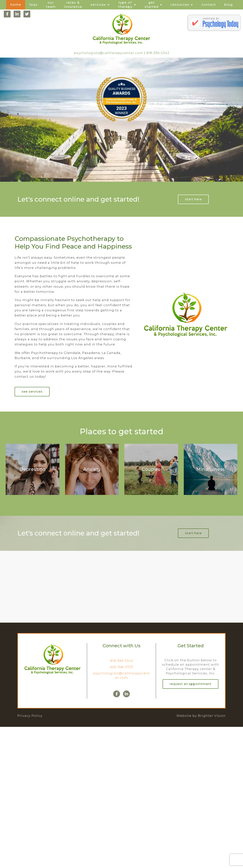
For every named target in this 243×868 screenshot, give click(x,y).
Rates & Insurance (73, 5)
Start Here (193, 199)
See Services (32, 392)
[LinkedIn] (17, 14)
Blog (229, 5)
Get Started (152, 5)
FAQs (33, 5)
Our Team (51, 5)
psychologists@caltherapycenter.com (109, 53)
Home (16, 5)
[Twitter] (27, 14)
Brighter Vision (212, 716)
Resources (180, 5)
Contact (209, 5)
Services (98, 5)
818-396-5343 (158, 53)
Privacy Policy (30, 716)
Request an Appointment (190, 684)
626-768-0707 (122, 667)
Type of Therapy (125, 5)
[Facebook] (7, 14)
